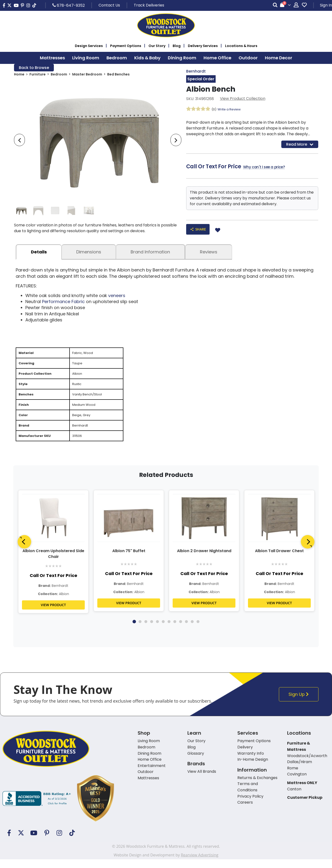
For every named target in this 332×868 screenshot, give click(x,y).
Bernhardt (196, 71)
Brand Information (150, 254)
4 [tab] (152, 630)
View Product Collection (243, 99)
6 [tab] (163, 630)
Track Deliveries (149, 5)
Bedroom (59, 75)
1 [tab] (134, 630)
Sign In (326, 5)
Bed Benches (118, 75)
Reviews (209, 254)
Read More (300, 145)
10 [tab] (186, 630)
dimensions (89, 254)
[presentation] (19, 141)
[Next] (308, 550)
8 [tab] (175, 630)
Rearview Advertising (200, 864)
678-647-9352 (69, 5)
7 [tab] (169, 630)
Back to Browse (34, 68)
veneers (117, 298)
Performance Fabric (63, 304)
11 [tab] (192, 630)
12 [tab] (198, 630)
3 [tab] (146, 630)
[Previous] (24, 550)
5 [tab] (157, 630)
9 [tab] (181, 630)
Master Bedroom (87, 75)
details (39, 254)
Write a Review (231, 110)
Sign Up (300, 703)
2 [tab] (140, 630)
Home (19, 75)
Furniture (38, 75)
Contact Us (109, 5)
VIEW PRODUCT (53, 614)
